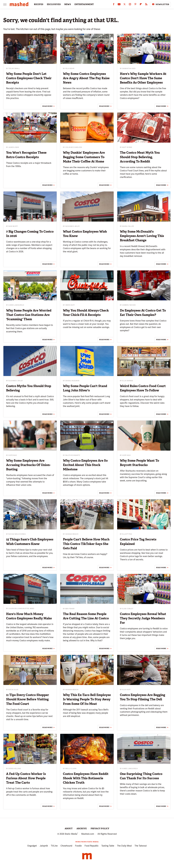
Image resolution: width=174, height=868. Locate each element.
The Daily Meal (124, 846)
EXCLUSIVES (54, 4)
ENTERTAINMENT (84, 4)
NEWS (68, 4)
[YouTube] (119, 5)
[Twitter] (125, 5)
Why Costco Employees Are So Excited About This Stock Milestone (85, 465)
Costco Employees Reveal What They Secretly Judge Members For (143, 618)
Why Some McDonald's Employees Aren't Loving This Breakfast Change (142, 236)
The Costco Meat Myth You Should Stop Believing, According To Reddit (140, 157)
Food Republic (92, 846)
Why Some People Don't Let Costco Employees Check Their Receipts (29, 78)
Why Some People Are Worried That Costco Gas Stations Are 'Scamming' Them (29, 315)
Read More (47, 106)
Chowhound (66, 846)
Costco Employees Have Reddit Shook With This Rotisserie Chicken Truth (86, 778)
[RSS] (146, 5)
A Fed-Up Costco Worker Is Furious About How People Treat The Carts (26, 778)
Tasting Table (108, 846)
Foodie (78, 846)
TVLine (54, 846)
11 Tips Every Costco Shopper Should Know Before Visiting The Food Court (28, 699)
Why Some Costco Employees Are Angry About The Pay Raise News (86, 78)
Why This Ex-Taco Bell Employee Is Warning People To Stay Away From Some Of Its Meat (87, 699)
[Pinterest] (135, 5)
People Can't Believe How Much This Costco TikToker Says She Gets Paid (86, 544)
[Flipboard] (141, 5)
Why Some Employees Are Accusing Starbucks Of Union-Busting (28, 465)
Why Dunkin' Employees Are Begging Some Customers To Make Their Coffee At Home (84, 157)
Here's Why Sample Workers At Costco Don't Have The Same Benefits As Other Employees (143, 78)
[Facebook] (114, 5)
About (69, 829)
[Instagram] (130, 5)
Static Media (71, 834)
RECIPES (39, 4)
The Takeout (141, 846)
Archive (82, 829)
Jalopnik (44, 846)
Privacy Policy (100, 829)
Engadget (32, 846)
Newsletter (160, 4)
